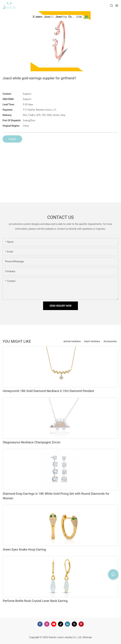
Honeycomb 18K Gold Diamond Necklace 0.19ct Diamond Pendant (48, 391)
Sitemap (87, 637)
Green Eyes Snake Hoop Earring (24, 549)
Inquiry (12, 139)
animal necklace (72, 341)
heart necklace (92, 341)
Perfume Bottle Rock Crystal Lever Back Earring (35, 601)
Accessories (110, 341)
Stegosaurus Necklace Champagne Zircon (32, 442)
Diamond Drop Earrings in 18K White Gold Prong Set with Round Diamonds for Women (56, 496)
